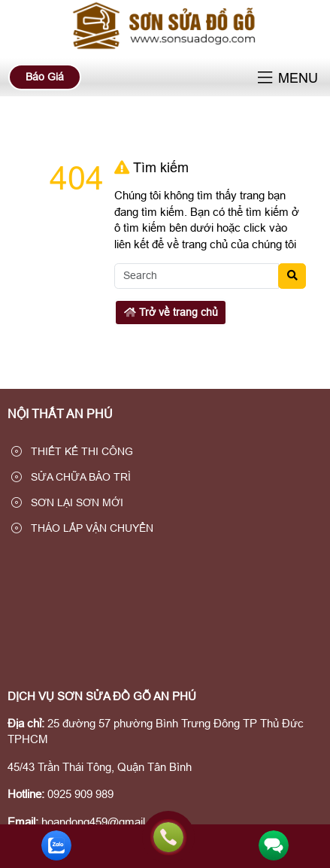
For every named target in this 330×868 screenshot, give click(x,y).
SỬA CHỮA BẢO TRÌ (71, 477)
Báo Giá (45, 77)
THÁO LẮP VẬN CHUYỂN (82, 528)
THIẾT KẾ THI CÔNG (72, 451)
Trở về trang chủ (171, 312)
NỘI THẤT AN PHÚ (60, 414)
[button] (265, 79)
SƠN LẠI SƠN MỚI (67, 502)
